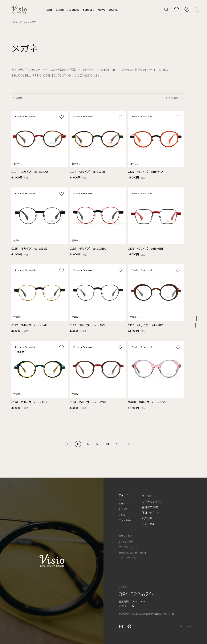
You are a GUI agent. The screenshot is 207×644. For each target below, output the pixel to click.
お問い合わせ (126, 536)
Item (49, 9)
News (101, 9)
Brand (60, 9)
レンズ (122, 515)
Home (14, 22)
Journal (114, 9)
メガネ (122, 504)
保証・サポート (150, 513)
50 (98, 444)
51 (108, 444)
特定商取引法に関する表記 (132, 552)
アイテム (24, 22)
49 (88, 444)
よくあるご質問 (126, 541)
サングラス (124, 509)
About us (73, 9)
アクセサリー (125, 520)
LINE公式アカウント (128, 558)
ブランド (146, 496)
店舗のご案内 (150, 507)
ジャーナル (148, 524)
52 (118, 444)
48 (78, 444)
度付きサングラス (152, 502)
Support (88, 9)
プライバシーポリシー (129, 547)
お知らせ (147, 518)
